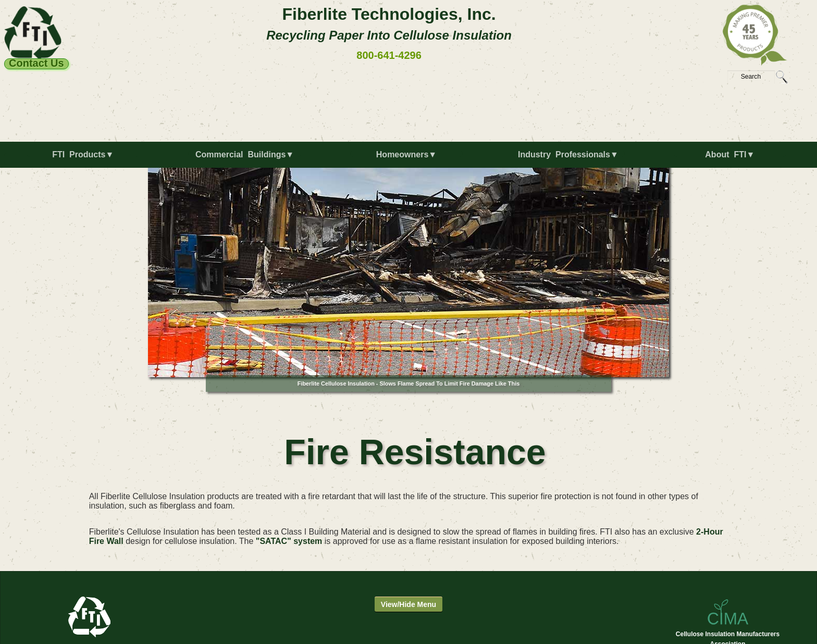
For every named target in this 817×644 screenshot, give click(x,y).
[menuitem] (85, 159)
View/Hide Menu (408, 604)
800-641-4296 (389, 55)
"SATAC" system (289, 541)
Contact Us (36, 64)
